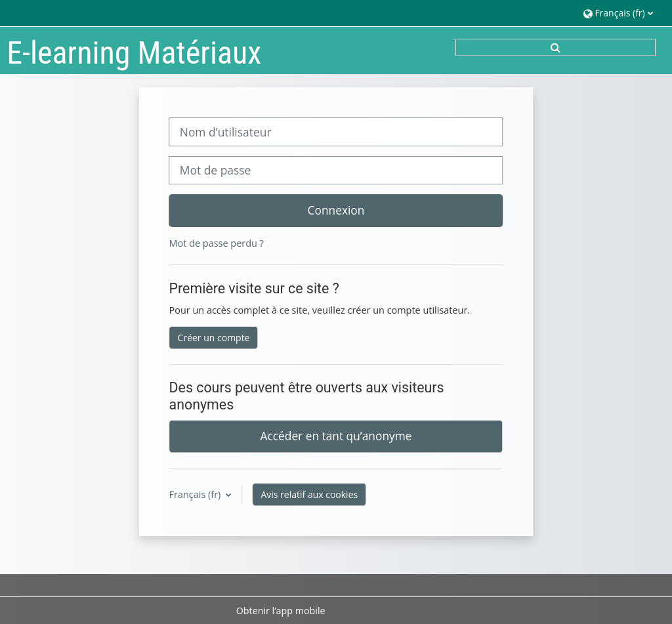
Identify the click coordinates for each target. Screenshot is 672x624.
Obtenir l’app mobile (281, 611)
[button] (618, 13)
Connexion (336, 210)
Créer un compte (214, 338)
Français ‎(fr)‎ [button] (196, 494)
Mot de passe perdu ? (217, 243)
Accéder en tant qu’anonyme (336, 436)
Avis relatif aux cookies (309, 494)
